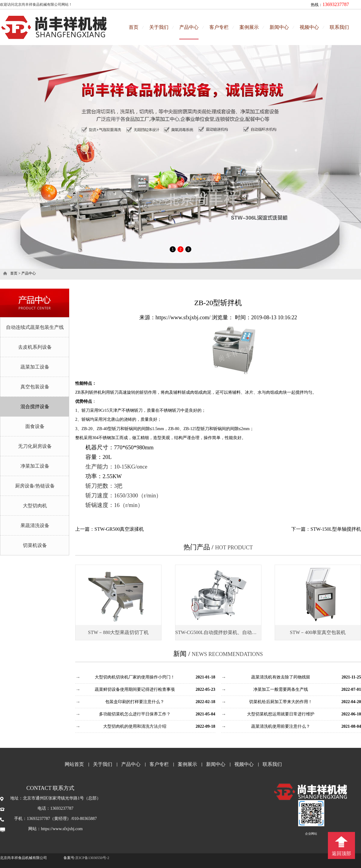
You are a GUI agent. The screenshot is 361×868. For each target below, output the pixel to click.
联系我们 (339, 27)
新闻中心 (279, 27)
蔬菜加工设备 (35, 367)
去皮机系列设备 (35, 347)
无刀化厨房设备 (35, 446)
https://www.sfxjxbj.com (62, 829)
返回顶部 (341, 853)
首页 (134, 27)
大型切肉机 (35, 506)
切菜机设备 (35, 545)
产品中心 (189, 27)
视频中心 (309, 27)
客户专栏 (219, 27)
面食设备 (35, 426)
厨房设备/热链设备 (35, 486)
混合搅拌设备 (35, 407)
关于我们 (159, 27)
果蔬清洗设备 (35, 525)
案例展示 (249, 27)
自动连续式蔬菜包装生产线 (35, 327)
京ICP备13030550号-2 (92, 858)
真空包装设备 (35, 387)
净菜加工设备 (35, 466)
